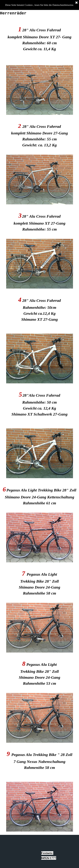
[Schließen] (76, 3)
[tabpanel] (39, 39)
